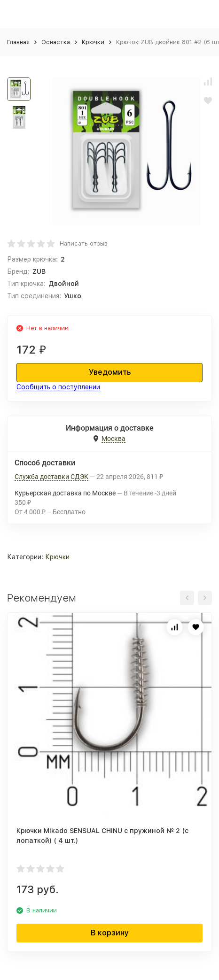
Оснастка (56, 42)
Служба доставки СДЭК (51, 477)
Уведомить (110, 372)
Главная (18, 42)
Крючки (93, 42)
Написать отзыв (84, 243)
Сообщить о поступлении (58, 387)
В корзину (110, 933)
